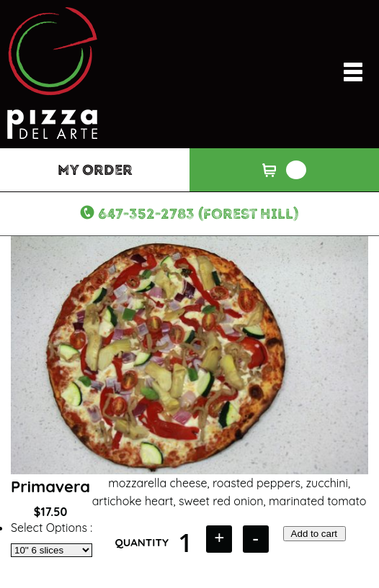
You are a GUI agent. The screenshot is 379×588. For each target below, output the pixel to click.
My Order (95, 170)
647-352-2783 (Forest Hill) (199, 214)
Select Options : (52, 528)
